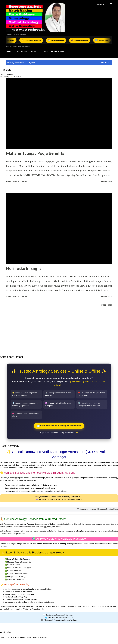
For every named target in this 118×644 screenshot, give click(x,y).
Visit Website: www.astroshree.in (60, 618)
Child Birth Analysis (34, 40)
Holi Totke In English (25, 268)
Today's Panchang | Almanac (54, 51)
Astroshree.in (9, 524)
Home (8, 51)
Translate (15, 77)
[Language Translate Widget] (12, 74)
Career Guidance (82, 40)
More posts (107, 305)
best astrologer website (24, 637)
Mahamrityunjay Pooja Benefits (35, 153)
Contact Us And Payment (27, 51)
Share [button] (9, 181)
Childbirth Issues (14, 565)
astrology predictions (26, 606)
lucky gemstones (98, 524)
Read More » (107, 181)
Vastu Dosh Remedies (16, 579)
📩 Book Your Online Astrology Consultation (59, 426)
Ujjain (26, 609)
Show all (106, 63)
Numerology (105, 40)
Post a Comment (21, 181)
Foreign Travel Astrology (17, 576)
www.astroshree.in (75, 499)
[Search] (100, 4)
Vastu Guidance (59, 40)
